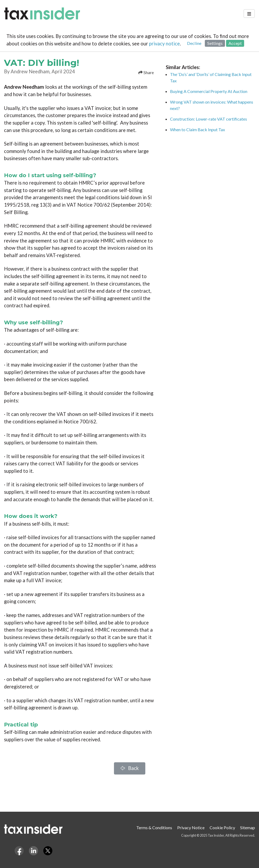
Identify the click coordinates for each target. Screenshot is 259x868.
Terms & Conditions (154, 827)
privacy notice (164, 44)
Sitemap (248, 827)
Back (130, 768)
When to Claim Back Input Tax (198, 129)
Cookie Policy (222, 827)
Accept (235, 43)
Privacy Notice (191, 827)
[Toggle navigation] (249, 14)
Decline (194, 43)
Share (146, 72)
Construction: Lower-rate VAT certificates (209, 119)
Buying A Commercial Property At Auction (209, 91)
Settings (215, 43)
